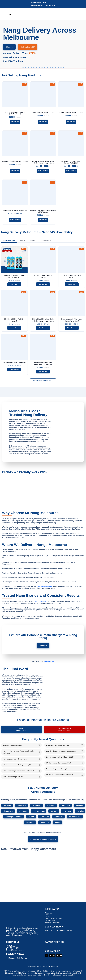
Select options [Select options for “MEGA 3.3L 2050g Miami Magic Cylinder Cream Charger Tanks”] (43, 170)
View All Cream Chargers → (43, 381)
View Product (43, 328)
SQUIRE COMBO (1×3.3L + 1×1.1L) (43, 112)
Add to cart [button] (15, 121)
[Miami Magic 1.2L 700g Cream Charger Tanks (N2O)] (71, 143)
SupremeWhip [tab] (46, 240)
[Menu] (5, 14)
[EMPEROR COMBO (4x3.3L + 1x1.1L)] (15, 143)
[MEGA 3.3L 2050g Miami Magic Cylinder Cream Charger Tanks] (43, 143)
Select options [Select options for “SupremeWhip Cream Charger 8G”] (15, 220)
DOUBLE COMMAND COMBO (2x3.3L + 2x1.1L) (14, 276)
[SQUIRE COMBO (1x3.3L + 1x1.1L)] (43, 94)
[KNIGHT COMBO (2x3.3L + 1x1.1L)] (71, 94)
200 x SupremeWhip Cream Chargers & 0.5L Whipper (43, 211)
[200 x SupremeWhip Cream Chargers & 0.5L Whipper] (43, 192)
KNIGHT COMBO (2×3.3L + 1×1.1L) (71, 112)
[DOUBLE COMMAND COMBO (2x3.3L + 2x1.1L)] (15, 94)
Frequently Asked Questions (43, 739)
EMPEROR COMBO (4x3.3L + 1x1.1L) (14, 320)
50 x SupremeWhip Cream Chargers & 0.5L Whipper (43, 364)
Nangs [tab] (23, 240)
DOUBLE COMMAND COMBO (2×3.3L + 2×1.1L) (15, 113)
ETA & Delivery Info (45, 586)
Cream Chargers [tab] (9, 240)
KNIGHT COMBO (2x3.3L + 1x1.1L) (72, 276)
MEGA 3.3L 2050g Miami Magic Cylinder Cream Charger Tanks (43, 162)
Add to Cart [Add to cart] (14, 284)
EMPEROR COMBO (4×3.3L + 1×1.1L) (15, 161)
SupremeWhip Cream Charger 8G (15, 210)
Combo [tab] (33, 240)
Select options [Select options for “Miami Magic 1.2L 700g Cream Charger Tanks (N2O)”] (71, 170)
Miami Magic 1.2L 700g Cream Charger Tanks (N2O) (71, 162)
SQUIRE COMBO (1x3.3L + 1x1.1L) (43, 276)
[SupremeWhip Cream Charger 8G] (15, 192)
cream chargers (40, 601)
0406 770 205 (49, 662)
